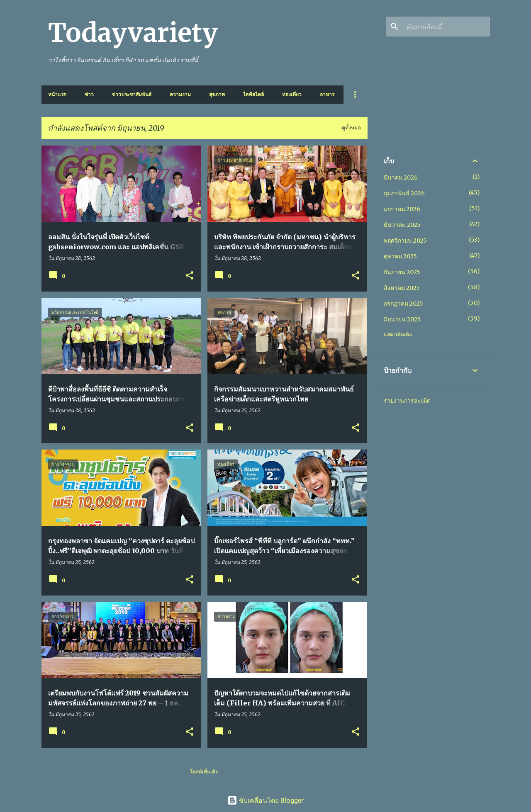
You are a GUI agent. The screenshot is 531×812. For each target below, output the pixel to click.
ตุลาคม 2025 (400, 256)
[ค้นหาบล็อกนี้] (446, 27)
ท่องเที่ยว (292, 94)
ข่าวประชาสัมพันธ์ (132, 94)
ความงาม (180, 94)
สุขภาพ (217, 94)
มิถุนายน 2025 (402, 319)
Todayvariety (133, 33)
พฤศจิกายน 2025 (405, 241)
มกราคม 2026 (402, 209)
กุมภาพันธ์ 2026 (404, 193)
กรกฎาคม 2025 (403, 304)
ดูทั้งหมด (351, 128)
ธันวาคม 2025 (402, 225)
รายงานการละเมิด (407, 401)
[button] (190, 276)
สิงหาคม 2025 (402, 288)
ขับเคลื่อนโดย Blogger (265, 800)
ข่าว (89, 94)
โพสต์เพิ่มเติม (204, 772)
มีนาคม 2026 (401, 177)
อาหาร (327, 94)
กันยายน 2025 (402, 272)
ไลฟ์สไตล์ (253, 94)
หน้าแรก (57, 94)
